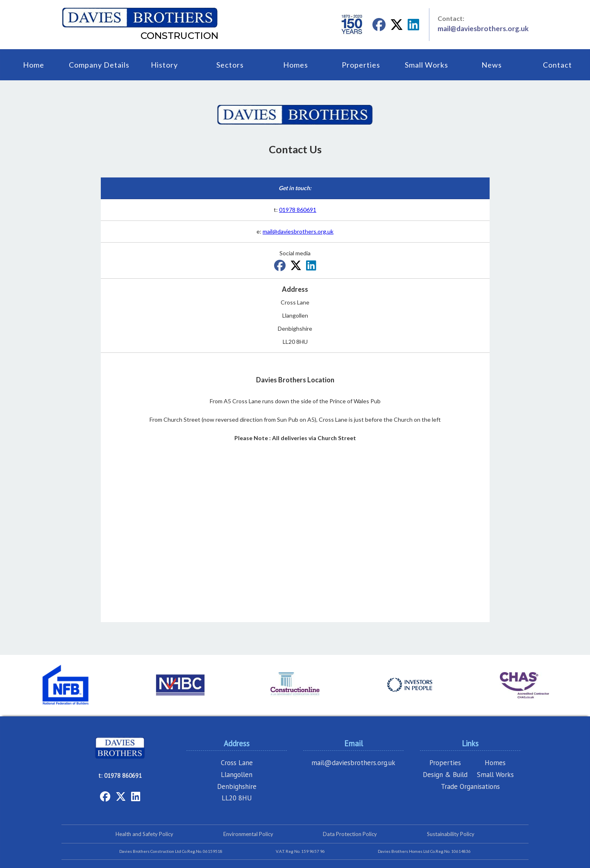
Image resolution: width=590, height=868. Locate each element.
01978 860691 (298, 210)
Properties (361, 65)
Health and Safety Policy (144, 834)
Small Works (427, 65)
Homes (296, 65)
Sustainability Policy (451, 834)
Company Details (99, 65)
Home (34, 65)
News (492, 65)
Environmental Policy (248, 834)
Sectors (230, 65)
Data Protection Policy (350, 834)
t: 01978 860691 (120, 776)
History (164, 65)
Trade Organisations (470, 786)
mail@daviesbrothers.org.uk (483, 28)
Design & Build (445, 775)
